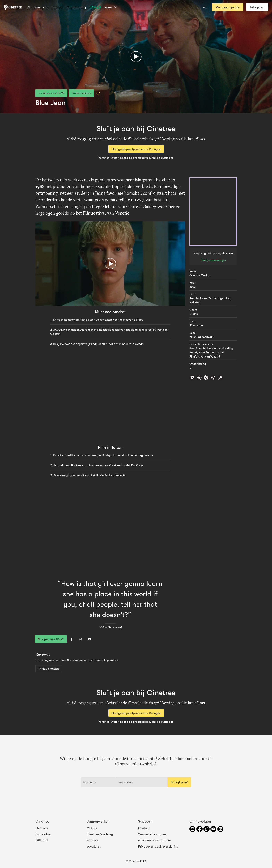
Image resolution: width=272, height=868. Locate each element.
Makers (92, 828)
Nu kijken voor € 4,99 (51, 93)
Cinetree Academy (100, 834)
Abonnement (38, 7)
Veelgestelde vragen (152, 834)
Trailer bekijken (81, 93)
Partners (93, 840)
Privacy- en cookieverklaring (158, 846)
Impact (57, 7)
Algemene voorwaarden (154, 840)
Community (76, 7)
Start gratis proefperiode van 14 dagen (136, 149)
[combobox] (205, 7)
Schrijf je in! (179, 782)
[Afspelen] (136, 57)
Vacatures (94, 846)
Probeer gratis (228, 7)
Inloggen (257, 7)
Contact (144, 828)
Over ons (42, 828)
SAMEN (95, 7)
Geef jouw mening (212, 260)
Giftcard (42, 840)
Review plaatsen (49, 669)
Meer (110, 7)
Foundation (43, 834)
